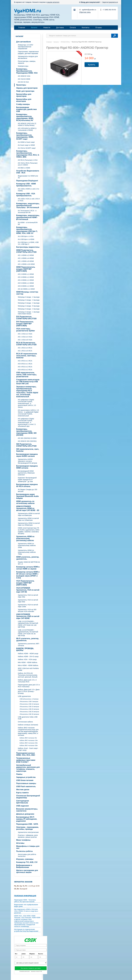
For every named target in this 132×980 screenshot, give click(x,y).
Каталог (34, 28)
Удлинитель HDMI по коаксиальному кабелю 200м (27, 545)
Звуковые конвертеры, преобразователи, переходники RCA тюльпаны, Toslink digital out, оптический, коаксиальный (27, 392)
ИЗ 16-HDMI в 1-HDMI (26, 289)
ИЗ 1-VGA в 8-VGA (25, 340)
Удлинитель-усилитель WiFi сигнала (29, 645)
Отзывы (99, 28)
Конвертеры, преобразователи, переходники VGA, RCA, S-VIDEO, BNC (28, 154)
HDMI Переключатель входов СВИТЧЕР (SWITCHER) (26, 269)
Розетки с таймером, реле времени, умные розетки (28, 836)
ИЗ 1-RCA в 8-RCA (25, 351)
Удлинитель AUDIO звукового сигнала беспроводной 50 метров (27, 461)
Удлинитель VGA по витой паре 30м (28, 596)
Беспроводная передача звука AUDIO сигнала (27, 455)
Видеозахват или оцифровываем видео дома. (26, 905)
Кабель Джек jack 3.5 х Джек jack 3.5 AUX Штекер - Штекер (29, 691)
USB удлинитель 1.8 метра (29, 699)
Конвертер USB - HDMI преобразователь (26, 185)
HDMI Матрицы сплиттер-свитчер (27, 293)
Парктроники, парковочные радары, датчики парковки (28, 52)
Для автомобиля (24, 42)
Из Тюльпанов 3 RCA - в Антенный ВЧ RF (27, 211)
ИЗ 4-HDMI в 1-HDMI (26, 280)
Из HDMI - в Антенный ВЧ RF (28, 223)
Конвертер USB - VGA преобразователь (26, 195)
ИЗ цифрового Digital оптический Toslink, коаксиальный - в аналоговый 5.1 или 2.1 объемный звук (27, 422)
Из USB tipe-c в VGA (26, 236)
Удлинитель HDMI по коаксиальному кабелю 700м (27, 552)
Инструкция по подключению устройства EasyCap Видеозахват (26, 930)
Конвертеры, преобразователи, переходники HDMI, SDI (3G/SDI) (26, 432)
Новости (47, 28)
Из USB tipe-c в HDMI (26, 239)
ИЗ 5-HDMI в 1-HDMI (26, 283)
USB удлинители (24, 696)
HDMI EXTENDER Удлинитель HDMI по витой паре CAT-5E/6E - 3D (28, 508)
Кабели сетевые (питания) (28, 725)
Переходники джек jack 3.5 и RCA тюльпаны (29, 686)
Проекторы (21, 85)
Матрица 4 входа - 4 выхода (29, 309)
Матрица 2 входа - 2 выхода (29, 297)
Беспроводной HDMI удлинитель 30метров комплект (26, 473)
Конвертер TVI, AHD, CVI (27, 862)
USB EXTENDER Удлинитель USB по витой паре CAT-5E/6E (28, 616)
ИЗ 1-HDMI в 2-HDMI (26, 255)
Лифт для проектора (25, 91)
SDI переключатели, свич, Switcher (28, 450)
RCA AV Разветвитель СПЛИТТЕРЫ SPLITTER (26, 344)
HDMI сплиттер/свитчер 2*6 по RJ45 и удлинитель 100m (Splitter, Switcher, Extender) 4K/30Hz (29, 531)
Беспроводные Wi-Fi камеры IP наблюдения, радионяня (27, 819)
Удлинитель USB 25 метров (29, 712)
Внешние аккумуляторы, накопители (27, 810)
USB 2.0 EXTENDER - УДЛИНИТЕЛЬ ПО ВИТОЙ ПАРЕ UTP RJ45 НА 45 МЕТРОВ (28, 633)
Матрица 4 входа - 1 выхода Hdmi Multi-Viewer (29, 313)
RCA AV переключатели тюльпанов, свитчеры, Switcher (27, 356)
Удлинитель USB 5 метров (29, 701)
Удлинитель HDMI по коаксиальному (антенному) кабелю (25, 538)
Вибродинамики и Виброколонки (24, 866)
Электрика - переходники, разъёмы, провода (27, 828)
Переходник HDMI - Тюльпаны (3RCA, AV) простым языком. (25, 901)
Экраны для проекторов (27, 88)
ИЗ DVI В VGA (23, 82)
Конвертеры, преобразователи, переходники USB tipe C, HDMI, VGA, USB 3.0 (27, 230)
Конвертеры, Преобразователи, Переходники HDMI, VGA (27, 71)
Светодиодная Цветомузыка (23, 802)
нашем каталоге (53, 2)
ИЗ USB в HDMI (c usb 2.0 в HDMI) (28, 190)
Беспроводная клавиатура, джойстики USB (26, 109)
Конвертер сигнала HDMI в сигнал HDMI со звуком (28, 568)
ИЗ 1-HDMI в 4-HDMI (26, 258)
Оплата (73, 28)
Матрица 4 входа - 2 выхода (29, 303)
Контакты (86, 28)
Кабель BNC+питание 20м (29, 743)
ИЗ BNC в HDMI (24, 168)
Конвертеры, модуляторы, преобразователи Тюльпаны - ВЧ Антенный (28, 206)
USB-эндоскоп (22, 806)
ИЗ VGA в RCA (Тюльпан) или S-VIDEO (28, 164)
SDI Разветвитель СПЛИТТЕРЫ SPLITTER (26, 445)
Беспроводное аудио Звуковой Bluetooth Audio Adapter (27, 496)
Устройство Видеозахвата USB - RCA (28, 172)
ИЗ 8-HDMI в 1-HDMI (26, 286)
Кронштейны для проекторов (24, 95)
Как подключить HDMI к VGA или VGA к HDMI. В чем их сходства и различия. (26, 911)
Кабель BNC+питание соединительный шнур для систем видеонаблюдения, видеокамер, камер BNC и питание (28, 731)
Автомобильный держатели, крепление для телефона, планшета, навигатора (28, 768)
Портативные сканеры (26, 783)
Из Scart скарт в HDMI (26, 145)
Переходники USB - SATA (27, 824)
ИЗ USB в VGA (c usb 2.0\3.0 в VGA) (29, 200)
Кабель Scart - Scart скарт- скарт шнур (28, 749)
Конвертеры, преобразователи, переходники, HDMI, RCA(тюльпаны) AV (25, 117)
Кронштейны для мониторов (24, 100)
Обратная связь (85, 12)
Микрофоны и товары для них (28, 847)
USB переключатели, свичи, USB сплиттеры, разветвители (26, 375)
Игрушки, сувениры (25, 859)
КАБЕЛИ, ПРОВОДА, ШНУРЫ (25, 649)
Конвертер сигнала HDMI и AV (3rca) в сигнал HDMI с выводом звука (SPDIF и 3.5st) (28, 575)
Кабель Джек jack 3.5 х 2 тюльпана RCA (27, 681)
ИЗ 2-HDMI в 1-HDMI (26, 274)
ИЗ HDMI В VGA (24, 76)
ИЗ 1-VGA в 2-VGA (25, 334)
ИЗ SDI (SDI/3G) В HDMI (27, 438)
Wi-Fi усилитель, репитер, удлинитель (28, 640)
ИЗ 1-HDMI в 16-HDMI (26, 264)
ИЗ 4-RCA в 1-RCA (25, 361)
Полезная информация (25, 896)
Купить (92, 65)
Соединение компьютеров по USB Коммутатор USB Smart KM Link (28, 382)
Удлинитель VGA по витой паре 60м (28, 601)
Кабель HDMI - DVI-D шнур (28, 656)
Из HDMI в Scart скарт (26, 142)
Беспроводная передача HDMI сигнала (27, 467)
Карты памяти (22, 793)
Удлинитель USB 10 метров (29, 704)
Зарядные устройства (26, 777)
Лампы (19, 774)
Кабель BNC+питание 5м (28, 738)
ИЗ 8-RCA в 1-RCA (25, 364)
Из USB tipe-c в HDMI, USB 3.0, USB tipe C (28, 243)
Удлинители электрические (28, 832)
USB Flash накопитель (26, 786)
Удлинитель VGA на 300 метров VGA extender (27, 610)
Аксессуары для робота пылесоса (27, 855)
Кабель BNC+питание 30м (29, 745)
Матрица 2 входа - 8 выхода (29, 306)
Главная (22, 28)
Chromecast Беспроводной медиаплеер (28, 797)
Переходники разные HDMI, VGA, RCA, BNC (26, 754)
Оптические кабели (25, 722)
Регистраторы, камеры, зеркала (27, 62)
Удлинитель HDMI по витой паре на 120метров (28, 519)
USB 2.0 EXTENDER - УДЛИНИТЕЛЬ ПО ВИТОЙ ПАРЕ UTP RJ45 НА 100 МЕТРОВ (28, 624)
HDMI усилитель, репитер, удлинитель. (28, 558)
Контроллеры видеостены (28, 247)
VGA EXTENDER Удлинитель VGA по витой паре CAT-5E (28, 590)
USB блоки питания (25, 780)
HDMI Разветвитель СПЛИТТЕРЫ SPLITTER (26, 251)
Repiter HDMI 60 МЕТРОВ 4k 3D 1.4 (29, 563)
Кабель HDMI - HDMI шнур (28, 653)
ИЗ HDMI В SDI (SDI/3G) (27, 441)
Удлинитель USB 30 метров (29, 714)
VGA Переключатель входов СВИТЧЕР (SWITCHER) (25, 583)
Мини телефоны (23, 840)
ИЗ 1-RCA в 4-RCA (25, 348)
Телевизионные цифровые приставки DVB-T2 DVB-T (26, 760)
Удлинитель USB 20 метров (29, 709)
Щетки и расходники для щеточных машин (27, 871)
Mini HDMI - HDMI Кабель (28, 662)
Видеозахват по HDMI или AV (28, 177)
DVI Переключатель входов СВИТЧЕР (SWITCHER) (25, 324)
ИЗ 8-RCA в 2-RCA (25, 370)
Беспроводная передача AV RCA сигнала (27, 485)
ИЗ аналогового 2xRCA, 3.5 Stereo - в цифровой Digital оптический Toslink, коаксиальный (28, 413)
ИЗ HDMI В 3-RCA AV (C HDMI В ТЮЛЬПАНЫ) (27, 124)
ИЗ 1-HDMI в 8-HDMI (26, 261)
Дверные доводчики (25, 814)
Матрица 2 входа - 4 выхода (29, 300)
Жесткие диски (23, 790)
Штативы (20, 843)
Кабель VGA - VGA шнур (27, 659)
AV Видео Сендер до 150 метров (27, 490)
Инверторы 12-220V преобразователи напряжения (25, 47)
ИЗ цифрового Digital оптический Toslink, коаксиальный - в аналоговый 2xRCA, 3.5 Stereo (27, 403)
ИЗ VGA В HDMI (24, 79)
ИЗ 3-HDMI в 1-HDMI (26, 277)
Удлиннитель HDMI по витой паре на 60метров (29, 514)
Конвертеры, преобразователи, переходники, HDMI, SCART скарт (25, 136)
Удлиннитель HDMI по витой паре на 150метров (29, 524)
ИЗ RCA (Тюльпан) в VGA (28, 160)
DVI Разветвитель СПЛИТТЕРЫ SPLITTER (26, 318)
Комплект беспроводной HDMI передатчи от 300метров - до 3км (27, 480)
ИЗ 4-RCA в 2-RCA (25, 367)
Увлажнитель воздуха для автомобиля (28, 57)
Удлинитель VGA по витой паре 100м (28, 606)
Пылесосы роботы (25, 851)
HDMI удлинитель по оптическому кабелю (25, 502)
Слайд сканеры (23, 104)
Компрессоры (23, 66)
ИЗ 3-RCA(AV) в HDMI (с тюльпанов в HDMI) (27, 129)
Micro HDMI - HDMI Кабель (28, 665)
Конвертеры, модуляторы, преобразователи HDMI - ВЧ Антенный (28, 217)
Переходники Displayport (27, 181)
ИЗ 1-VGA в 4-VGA (25, 337)
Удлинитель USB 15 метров (29, 707)
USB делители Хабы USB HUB (28, 718)
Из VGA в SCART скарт (27, 148)
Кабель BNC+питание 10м (29, 740)
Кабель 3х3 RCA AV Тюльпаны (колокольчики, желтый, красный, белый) (28, 675)
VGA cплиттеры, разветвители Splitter (26, 330)
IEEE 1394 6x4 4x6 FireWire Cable (28, 669)
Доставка (60, 28)
